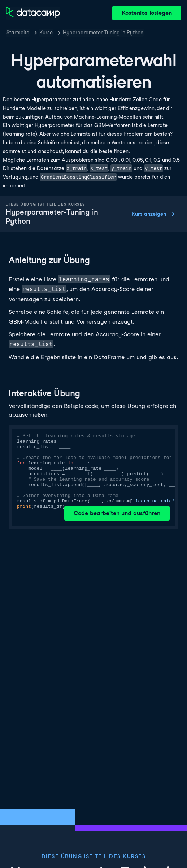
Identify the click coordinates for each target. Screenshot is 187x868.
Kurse (46, 33)
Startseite (18, 33)
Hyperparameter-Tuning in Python (103, 33)
